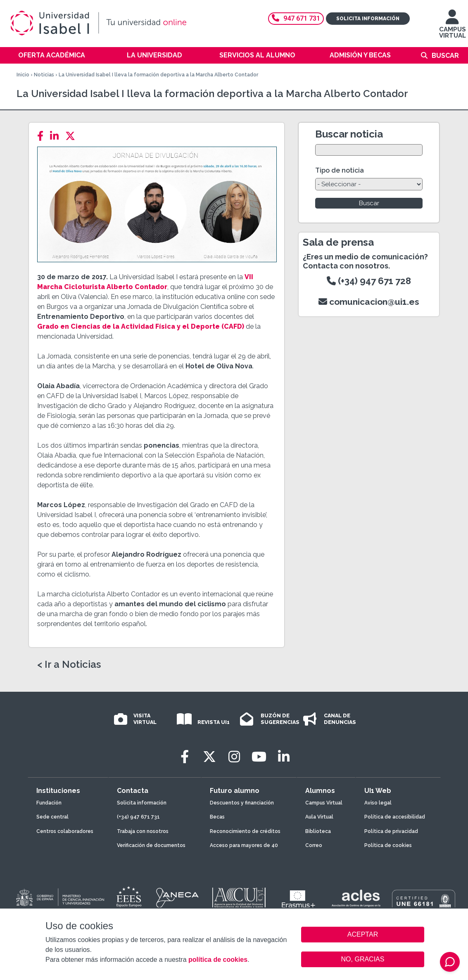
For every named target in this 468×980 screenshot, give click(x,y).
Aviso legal (378, 803)
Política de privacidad (391, 831)
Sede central (52, 817)
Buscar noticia (349, 134)
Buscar (445, 56)
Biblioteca (318, 831)
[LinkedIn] (57, 136)
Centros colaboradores (65, 831)
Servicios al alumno (257, 55)
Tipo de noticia (340, 170)
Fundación (49, 803)
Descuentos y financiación (242, 803)
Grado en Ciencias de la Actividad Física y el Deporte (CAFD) (141, 326)
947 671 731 (296, 18)
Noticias (44, 75)
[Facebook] (43, 136)
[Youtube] (259, 757)
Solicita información (368, 19)
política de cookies (218, 960)
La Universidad (154, 55)
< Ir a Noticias (69, 664)
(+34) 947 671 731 (138, 817)
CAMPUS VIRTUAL (453, 28)
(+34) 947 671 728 (369, 281)
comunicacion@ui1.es (369, 302)
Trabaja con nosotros (143, 831)
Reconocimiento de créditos (245, 831)
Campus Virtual (324, 803)
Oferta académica (52, 55)
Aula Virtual (319, 817)
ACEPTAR (363, 935)
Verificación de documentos (151, 845)
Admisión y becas (360, 55)
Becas (217, 817)
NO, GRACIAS (363, 959)
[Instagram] (234, 757)
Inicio (23, 75)
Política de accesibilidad (395, 817)
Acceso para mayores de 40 (244, 845)
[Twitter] (73, 136)
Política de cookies (388, 845)
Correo (314, 845)
